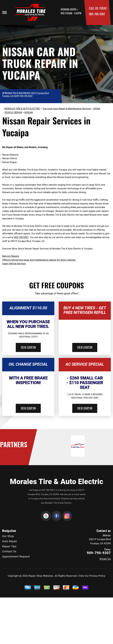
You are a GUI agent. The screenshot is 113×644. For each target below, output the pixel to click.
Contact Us (9, 551)
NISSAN (29, 112)
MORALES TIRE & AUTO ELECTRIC (22, 109)
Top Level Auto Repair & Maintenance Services (67, 109)
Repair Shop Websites (41, 576)
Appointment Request (16, 556)
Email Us (105, 559)
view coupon (28, 347)
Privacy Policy (97, 576)
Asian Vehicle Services (14, 264)
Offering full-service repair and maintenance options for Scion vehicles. (39, 260)
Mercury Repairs (11, 256)
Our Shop (8, 536)
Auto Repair (10, 541)
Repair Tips (9, 546)
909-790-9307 (97, 14)
